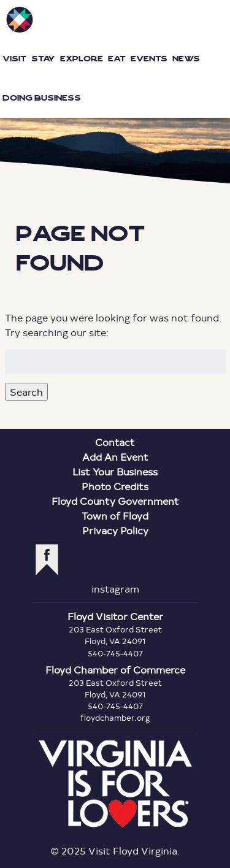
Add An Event (115, 457)
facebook (47, 560)
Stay (43, 59)
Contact (115, 442)
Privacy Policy (115, 530)
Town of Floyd (115, 516)
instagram (115, 589)
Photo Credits (115, 486)
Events (149, 59)
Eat (117, 59)
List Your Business (115, 471)
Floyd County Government (115, 501)
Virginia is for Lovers (115, 784)
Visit (14, 59)
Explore (82, 59)
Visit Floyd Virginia (20, 20)
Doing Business (42, 98)
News (186, 59)
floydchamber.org (115, 718)
